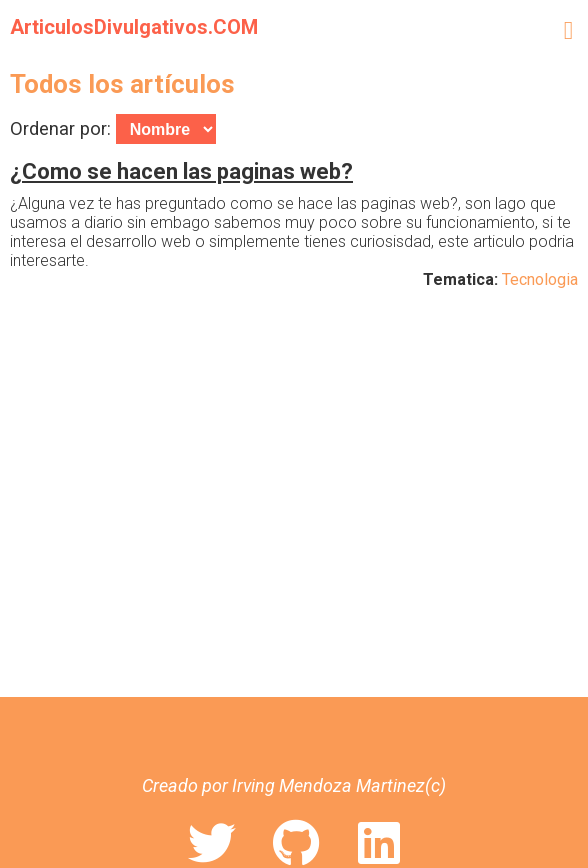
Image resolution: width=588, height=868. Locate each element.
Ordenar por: (113, 128)
